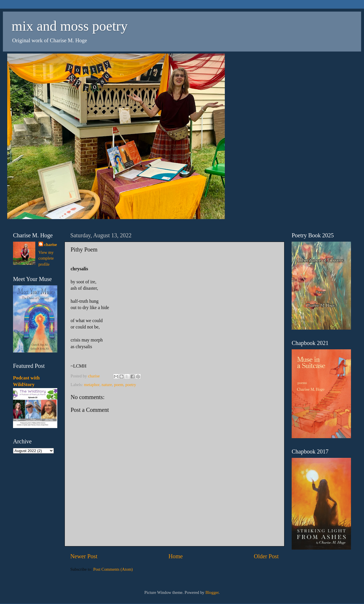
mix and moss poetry (70, 26)
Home (175, 556)
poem (119, 385)
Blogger (212, 592)
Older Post (266, 556)
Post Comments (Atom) (113, 569)
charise (51, 245)
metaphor (92, 385)
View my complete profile (46, 258)
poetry (131, 385)
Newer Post (84, 556)
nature (107, 385)
